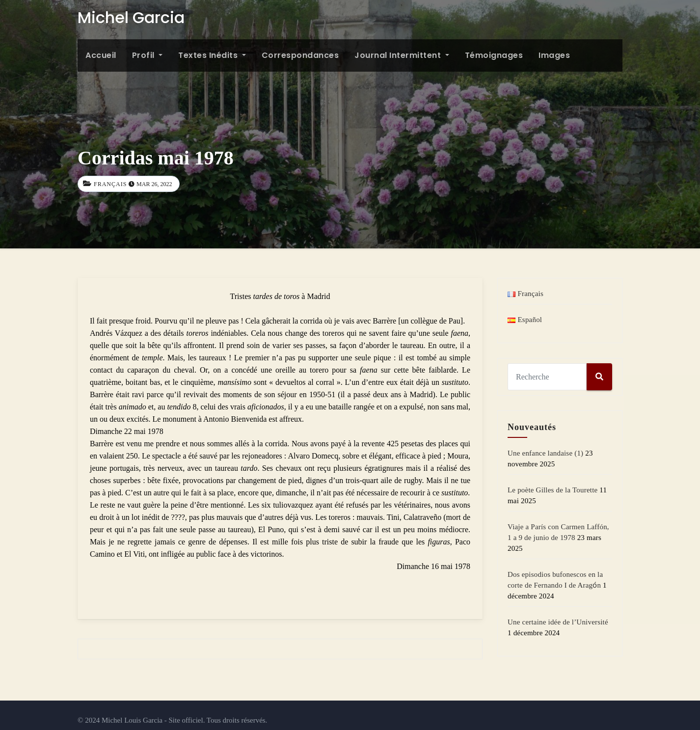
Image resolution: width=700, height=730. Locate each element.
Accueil (101, 55)
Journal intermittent (402, 55)
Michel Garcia (131, 17)
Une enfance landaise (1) (545, 453)
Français (110, 184)
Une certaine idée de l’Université (558, 622)
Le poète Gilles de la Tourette (552, 490)
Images (554, 55)
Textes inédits (212, 55)
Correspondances (300, 55)
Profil (148, 55)
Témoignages (494, 55)
